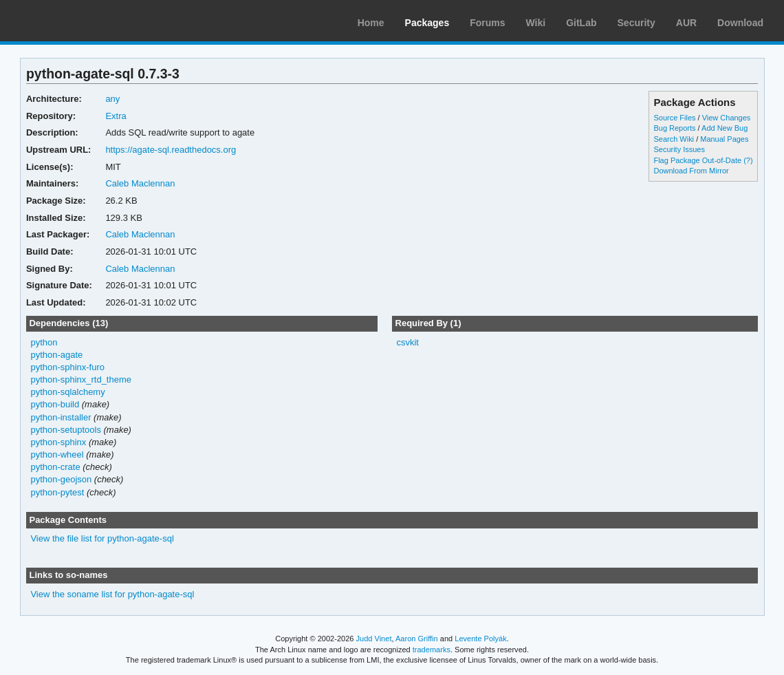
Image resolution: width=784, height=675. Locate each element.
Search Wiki (674, 139)
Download (740, 23)
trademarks (432, 650)
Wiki (536, 23)
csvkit (407, 342)
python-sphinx (58, 442)
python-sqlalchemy (67, 392)
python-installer (61, 417)
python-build (55, 404)
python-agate (56, 355)
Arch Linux (76, 21)
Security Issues (679, 149)
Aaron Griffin (417, 639)
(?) (748, 160)
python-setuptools (66, 430)
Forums (487, 23)
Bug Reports (674, 128)
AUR (686, 23)
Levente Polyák (480, 639)
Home (371, 23)
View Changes (727, 118)
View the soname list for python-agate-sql (112, 594)
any (112, 99)
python (44, 342)
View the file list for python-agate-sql (102, 538)
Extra (116, 116)
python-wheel (57, 454)
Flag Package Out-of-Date (697, 160)
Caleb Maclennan (140, 183)
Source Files (674, 118)
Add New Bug (725, 128)
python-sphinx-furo (67, 367)
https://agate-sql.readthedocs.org (171, 150)
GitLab (581, 23)
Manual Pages (724, 139)
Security (636, 23)
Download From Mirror (691, 171)
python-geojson (61, 479)
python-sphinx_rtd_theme (81, 379)
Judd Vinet (374, 639)
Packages (427, 23)
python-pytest (57, 492)
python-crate (55, 467)
